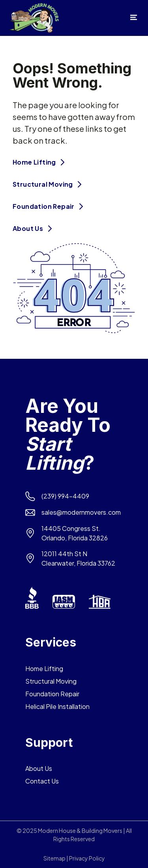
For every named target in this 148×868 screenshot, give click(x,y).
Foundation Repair (50, 206)
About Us (34, 228)
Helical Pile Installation (57, 706)
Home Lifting (40, 162)
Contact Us (42, 781)
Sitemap (54, 858)
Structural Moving (49, 184)
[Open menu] (134, 19)
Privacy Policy (87, 858)
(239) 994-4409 (65, 496)
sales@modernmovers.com (81, 512)
